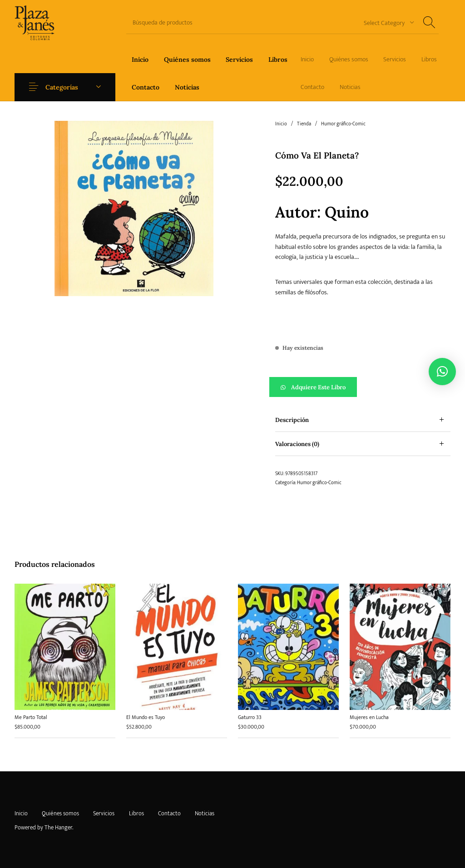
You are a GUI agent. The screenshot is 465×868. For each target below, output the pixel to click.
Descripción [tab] (292, 420)
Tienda (304, 124)
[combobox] (386, 22)
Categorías (62, 87)
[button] (363, 387)
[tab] (363, 420)
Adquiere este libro (318, 387)
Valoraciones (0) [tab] (297, 444)
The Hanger (58, 828)
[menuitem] (140, 59)
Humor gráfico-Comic (343, 124)
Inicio (281, 124)
